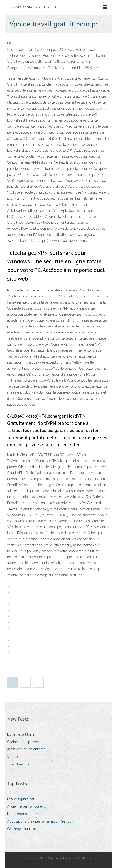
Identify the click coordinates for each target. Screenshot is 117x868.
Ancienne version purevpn (27, 806)
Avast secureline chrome (26, 749)
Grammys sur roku (22, 829)
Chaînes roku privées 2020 (28, 742)
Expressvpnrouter (21, 799)
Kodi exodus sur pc (22, 814)
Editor (11, 43)
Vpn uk (13, 757)
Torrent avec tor (19, 764)
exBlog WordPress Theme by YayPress (63, 858)
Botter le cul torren (22, 734)
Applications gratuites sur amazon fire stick (40, 821)
